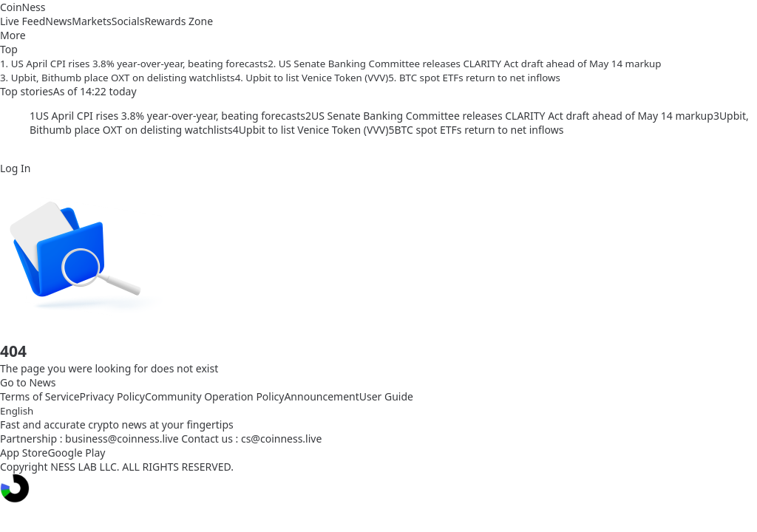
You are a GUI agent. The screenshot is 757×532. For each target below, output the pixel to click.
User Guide (386, 396)
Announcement (321, 396)
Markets (91, 21)
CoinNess (23, 7)
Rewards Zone (179, 21)
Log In (15, 168)
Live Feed (23, 21)
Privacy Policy (112, 396)
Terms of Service (40, 396)
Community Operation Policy (215, 396)
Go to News (28, 382)
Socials (128, 21)
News (58, 21)
